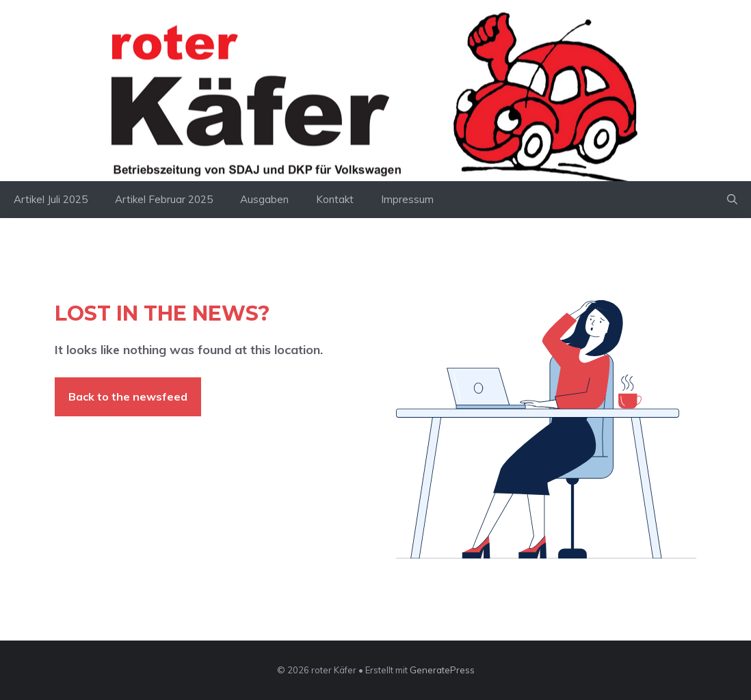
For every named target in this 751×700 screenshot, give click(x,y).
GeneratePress (442, 670)
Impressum (407, 199)
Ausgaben (264, 199)
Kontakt (335, 199)
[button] (732, 200)
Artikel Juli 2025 (51, 199)
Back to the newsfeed (128, 396)
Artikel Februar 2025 (164, 199)
